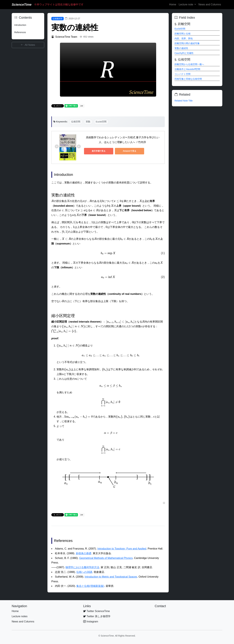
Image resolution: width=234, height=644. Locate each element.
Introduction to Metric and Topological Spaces (111, 577)
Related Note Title (184, 101)
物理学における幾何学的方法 (82, 567)
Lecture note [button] (186, 4)
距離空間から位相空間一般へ (189, 64)
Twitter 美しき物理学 (97, 616)
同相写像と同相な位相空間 (188, 79)
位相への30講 (84, 572)
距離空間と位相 (182, 34)
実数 (88, 122)
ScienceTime (22, 5)
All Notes (28, 45)
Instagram (91, 622)
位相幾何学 (58, 19)
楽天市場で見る (99, 151)
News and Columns (210, 4)
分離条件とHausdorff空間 (187, 69)
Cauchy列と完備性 (184, 53)
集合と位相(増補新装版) (90, 586)
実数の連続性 (181, 48)
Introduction (20, 25)
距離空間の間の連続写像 (187, 43)
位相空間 (76, 122)
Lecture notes (20, 616)
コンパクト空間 (182, 74)
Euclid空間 (101, 122)
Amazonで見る (130, 151)
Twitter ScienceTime (97, 611)
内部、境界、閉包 (184, 38)
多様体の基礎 (84, 553)
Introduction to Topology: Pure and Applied (122, 549)
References (20, 32)
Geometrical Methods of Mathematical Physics (106, 558)
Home (173, 4)
